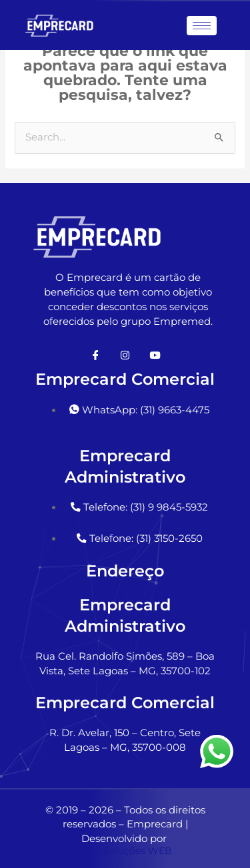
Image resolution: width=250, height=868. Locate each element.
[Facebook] (96, 355)
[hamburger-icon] (202, 26)
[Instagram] (125, 355)
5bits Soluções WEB (125, 851)
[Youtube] (155, 355)
